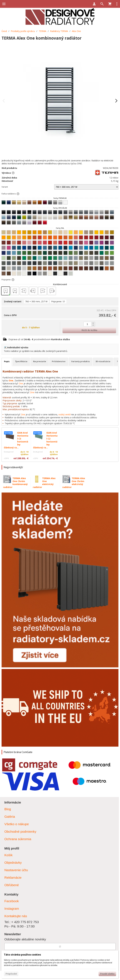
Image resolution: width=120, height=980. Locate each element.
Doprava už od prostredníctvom (39, 339)
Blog (8, 809)
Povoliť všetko (107, 974)
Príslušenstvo (59, 361)
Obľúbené (12, 885)
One (11, 380)
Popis (7, 361)
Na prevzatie (40, 361)
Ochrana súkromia (18, 839)
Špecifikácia (21, 361)
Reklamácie (13, 877)
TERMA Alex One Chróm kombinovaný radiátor (15, 483)
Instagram (12, 909)
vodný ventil (64, 414)
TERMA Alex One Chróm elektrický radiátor (74, 483)
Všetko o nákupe (17, 824)
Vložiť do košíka (89, 330)
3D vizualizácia (103, 361)
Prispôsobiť (11, 974)
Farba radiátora (11, 194)
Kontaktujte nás (16, 916)
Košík (9, 855)
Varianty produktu (80, 361)
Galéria (10, 817)
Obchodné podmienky (20, 832)
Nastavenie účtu (16, 870)
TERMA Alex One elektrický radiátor (44, 483)
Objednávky (13, 863)
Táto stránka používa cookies (22, 955)
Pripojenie (8, 280)
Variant (5, 187)
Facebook (12, 901)
